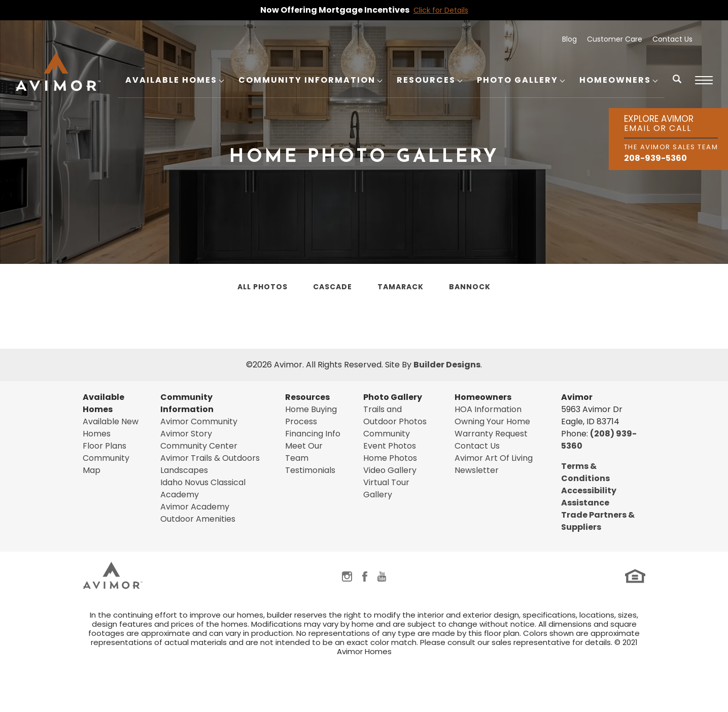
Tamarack (401, 287)
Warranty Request (491, 434)
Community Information (187, 403)
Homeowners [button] (615, 80)
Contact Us (672, 39)
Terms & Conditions (585, 472)
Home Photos (390, 458)
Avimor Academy (195, 507)
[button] (677, 86)
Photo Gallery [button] (517, 80)
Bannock (470, 287)
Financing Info (313, 434)
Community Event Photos (390, 440)
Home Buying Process (311, 415)
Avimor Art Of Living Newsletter (494, 464)
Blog (569, 39)
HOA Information (488, 409)
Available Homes (103, 403)
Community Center (199, 446)
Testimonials (310, 470)
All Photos (263, 287)
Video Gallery (390, 470)
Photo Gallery (393, 397)
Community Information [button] (307, 80)
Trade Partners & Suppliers (598, 521)
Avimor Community (199, 421)
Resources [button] (426, 80)
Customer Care (615, 39)
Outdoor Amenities (198, 519)
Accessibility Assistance (589, 497)
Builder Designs (447, 365)
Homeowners (483, 397)
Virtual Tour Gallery (386, 488)
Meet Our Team (304, 452)
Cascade (333, 287)
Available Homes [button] (171, 80)
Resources (307, 397)
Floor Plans (105, 446)
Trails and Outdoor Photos (395, 415)
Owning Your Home (492, 421)
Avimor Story (186, 434)
